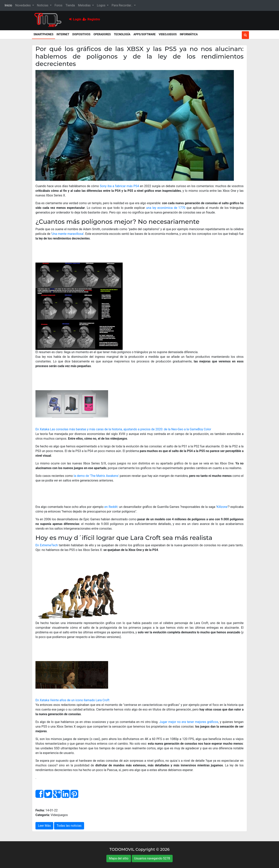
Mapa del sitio (119, 858)
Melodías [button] (85, 5)
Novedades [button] (23, 5)
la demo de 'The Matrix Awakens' (96, 476)
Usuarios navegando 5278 (152, 858)
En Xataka (42, 429)
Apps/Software (145, 34)
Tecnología (122, 34)
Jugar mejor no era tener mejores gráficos (189, 722)
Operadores (102, 34)
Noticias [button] (43, 5)
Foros (59, 5)
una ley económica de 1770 (166, 208)
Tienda (70, 5)
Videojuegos (168, 34)
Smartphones (44, 34)
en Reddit (111, 507)
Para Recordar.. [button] (122, 5)
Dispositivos (81, 34)
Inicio (9, 5)
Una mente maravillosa (68, 234)
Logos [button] (102, 5)
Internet (63, 34)
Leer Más (44, 826)
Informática (189, 34)
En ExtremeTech (47, 545)
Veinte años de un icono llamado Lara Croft (80, 700)
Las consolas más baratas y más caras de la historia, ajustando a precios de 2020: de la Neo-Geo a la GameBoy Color (130, 429)
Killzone (222, 507)
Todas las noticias (69, 826)
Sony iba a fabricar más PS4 (119, 186)
